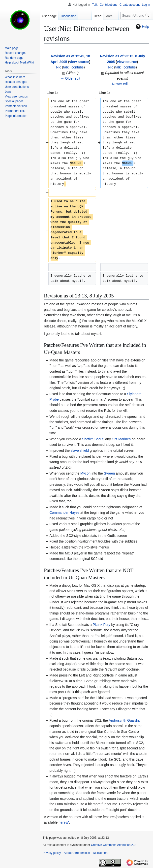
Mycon (85, 473)
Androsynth (117, 720)
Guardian (134, 720)
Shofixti (88, 439)
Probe (54, 399)
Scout (99, 439)
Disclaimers (101, 853)
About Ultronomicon (77, 853)
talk (66, 67)
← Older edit (71, 78)
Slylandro (134, 394)
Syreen (109, 473)
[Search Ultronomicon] (136, 16)
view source (79, 62)
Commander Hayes (64, 513)
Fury (107, 625)
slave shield (80, 450)
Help (142, 27)
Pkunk (98, 625)
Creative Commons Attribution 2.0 (113, 845)
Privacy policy (52, 853)
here (62, 822)
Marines (124, 439)
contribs (77, 67)
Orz (115, 439)
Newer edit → (123, 84)
